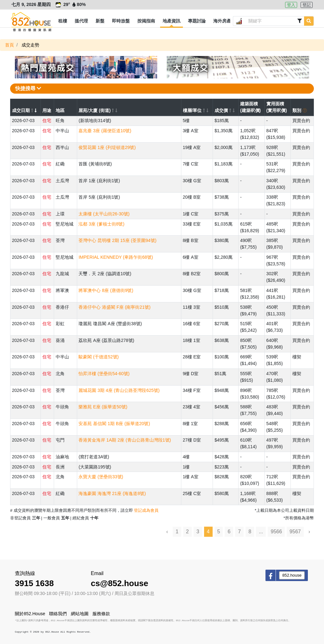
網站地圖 (80, 614)
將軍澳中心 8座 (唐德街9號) (106, 290)
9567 (295, 532)
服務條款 (101, 614)
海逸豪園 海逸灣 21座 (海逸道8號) (112, 493)
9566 (276, 532)
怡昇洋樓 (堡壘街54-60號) (104, 374)
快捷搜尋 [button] (28, 88)
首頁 (9, 45)
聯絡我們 (58, 614)
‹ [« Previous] (167, 532)
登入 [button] (291, 5)
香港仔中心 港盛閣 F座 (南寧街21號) (114, 307)
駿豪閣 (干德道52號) (99, 357)
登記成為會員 (146, 510)
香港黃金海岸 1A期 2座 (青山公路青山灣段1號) (125, 440)
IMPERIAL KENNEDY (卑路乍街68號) (116, 257)
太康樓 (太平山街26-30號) (104, 214)
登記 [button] (307, 5)
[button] (63, 21)
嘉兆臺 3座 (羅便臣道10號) (105, 131)
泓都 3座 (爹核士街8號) (101, 224)
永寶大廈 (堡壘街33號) (101, 477)
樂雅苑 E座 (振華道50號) (103, 407)
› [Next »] (309, 532)
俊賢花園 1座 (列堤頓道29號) (107, 147)
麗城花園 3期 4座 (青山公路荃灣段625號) (119, 390)
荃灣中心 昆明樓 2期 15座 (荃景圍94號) (117, 240)
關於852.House (30, 614)
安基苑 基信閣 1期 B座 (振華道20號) (114, 424)
